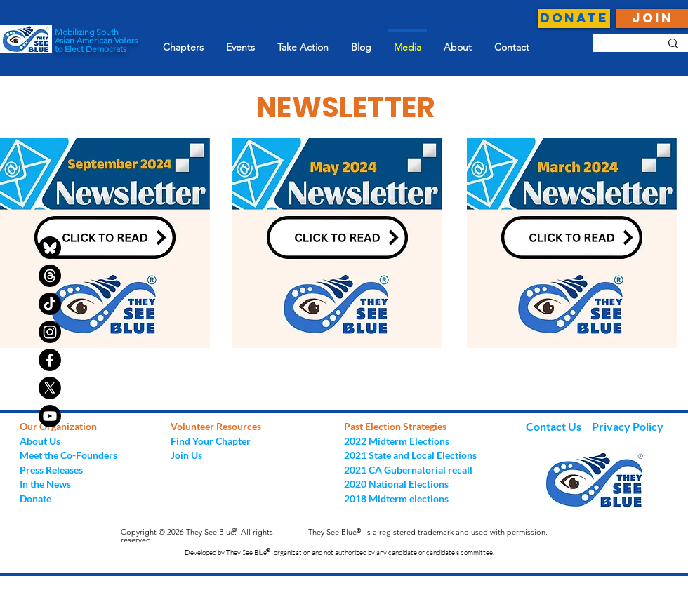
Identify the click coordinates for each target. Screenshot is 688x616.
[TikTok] (50, 304)
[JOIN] (652, 19)
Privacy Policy (628, 426)
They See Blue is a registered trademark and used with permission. (428, 532)
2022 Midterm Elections (397, 441)
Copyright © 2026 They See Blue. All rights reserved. (197, 536)
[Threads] (50, 276)
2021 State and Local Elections (410, 455)
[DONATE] (574, 19)
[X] (50, 388)
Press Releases (51, 470)
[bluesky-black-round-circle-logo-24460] (50, 248)
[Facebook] (50, 360)
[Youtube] (50, 416)
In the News (45, 484)
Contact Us (555, 426)
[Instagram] (50, 332)
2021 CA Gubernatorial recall (408, 470)
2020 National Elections (396, 484)
